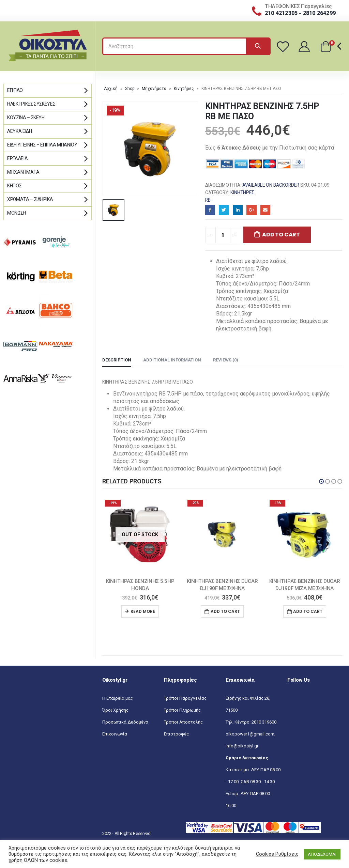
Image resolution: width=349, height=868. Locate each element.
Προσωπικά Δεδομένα (125, 722)
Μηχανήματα (154, 89)
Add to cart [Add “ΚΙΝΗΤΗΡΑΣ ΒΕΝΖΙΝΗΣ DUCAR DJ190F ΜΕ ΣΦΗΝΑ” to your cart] (225, 611)
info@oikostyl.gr (242, 746)
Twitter (224, 210)
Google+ (251, 210)
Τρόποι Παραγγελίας (185, 698)
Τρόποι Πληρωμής (182, 710)
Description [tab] (117, 360)
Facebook (210, 210)
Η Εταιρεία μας (118, 698)
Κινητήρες (184, 89)
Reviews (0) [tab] (226, 360)
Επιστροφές (176, 734)
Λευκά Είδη (20, 131)
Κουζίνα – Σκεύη (26, 118)
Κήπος (14, 186)
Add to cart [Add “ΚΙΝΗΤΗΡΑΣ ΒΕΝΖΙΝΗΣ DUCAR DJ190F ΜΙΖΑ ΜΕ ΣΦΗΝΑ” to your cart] (308, 611)
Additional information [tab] (172, 360)
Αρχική (111, 89)
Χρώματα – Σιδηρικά (30, 199)
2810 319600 (264, 722)
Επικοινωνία (115, 734)
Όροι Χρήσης (115, 710)
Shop (130, 89)
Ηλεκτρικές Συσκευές (31, 104)
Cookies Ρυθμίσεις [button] (277, 854)
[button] (321, 481)
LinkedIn (238, 210)
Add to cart (281, 235)
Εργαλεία (17, 158)
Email (265, 210)
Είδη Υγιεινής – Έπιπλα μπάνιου (42, 145)
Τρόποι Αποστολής (183, 722)
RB (208, 200)
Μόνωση (17, 213)
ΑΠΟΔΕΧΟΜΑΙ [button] (322, 854)
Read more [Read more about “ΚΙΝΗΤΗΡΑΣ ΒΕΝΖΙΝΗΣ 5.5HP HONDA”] (143, 611)
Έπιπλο (15, 90)
